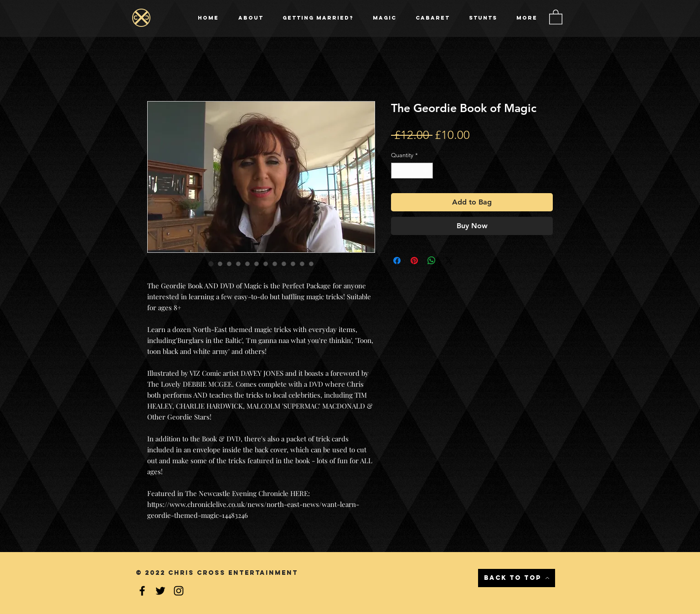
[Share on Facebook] (397, 261)
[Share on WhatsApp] (432, 261)
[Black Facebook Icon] (142, 591)
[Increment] (427, 171)
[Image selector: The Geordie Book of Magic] (211, 264)
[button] (556, 17)
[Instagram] (179, 591)
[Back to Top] (517, 578)
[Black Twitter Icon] (160, 591)
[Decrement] (398, 171)
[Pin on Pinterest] (414, 261)
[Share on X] (449, 261)
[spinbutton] (412, 171)
